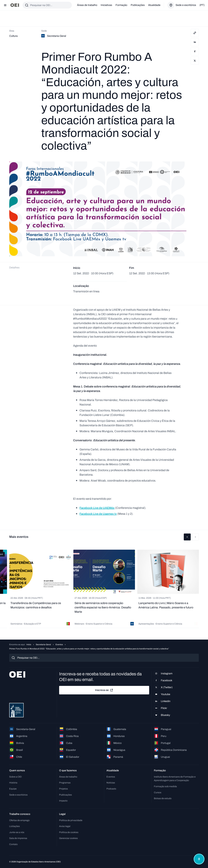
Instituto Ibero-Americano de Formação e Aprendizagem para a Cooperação (175, 779)
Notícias (111, 783)
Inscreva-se (104, 690)
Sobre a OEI (15, 777)
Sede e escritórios (18, 795)
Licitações (14, 826)
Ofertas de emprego (19, 820)
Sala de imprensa (18, 838)
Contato (13, 844)
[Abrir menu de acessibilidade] (199, 859)
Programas (65, 783)
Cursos (158, 792)
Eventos (59, 645)
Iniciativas (106, 5)
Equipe (13, 789)
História (13, 783)
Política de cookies (69, 832)
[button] (187, 537)
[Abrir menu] (5, 5)
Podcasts (111, 789)
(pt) (202, 5)
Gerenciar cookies (68, 838)
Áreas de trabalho (87, 5)
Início (29, 645)
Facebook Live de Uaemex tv (98, 514)
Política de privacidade (71, 820)
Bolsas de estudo (163, 798)
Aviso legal (65, 826)
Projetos (63, 789)
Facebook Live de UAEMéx (97, 508)
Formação (121, 5)
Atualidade (154, 5)
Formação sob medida (165, 786)
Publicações (138, 5)
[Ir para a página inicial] (15, 5)
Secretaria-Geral (43, 645)
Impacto (63, 801)
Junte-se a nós (17, 832)
